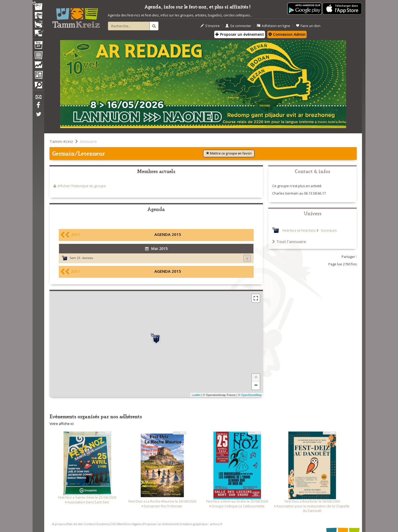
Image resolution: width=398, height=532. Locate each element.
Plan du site (75, 524)
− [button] (256, 386)
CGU (113, 524)
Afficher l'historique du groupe (82, 186)
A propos (59, 524)
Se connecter (238, 26)
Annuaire (88, 141)
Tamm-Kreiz (61, 141)
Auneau (88, 258)
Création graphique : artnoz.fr (201, 524)
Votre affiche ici (62, 424)
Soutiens (103, 524)
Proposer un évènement (240, 34)
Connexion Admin (287, 34)
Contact (90, 524)
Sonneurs (328, 230)
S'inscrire (210, 26)
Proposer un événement (161, 524)
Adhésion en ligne (274, 26)
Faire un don (308, 26)
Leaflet (196, 395)
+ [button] (256, 378)
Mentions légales (130, 524)
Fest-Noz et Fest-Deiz (299, 230)
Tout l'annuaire (289, 241)
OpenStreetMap (251, 395)
